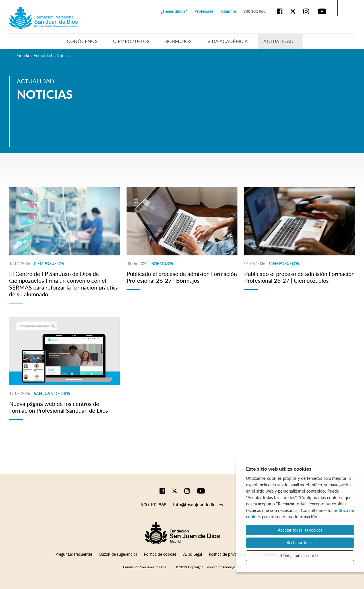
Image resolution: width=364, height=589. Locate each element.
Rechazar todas (300, 542)
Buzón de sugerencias (118, 554)
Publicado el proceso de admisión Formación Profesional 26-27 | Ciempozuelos (299, 277)
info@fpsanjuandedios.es (198, 504)
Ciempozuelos (131, 41)
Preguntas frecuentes (74, 554)
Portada (22, 56)
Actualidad (279, 41)
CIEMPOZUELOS (49, 263)
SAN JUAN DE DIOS (52, 393)
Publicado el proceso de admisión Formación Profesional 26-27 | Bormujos (182, 277)
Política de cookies (160, 554)
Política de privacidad (227, 554)
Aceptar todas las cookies (300, 530)
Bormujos (179, 41)
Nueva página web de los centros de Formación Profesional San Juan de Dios (59, 407)
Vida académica (228, 41)
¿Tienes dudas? (174, 11)
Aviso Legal (193, 554)
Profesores (204, 11)
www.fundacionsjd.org (224, 567)
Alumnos (229, 11)
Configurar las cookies (300, 556)
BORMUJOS (162, 263)
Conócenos (82, 41)
